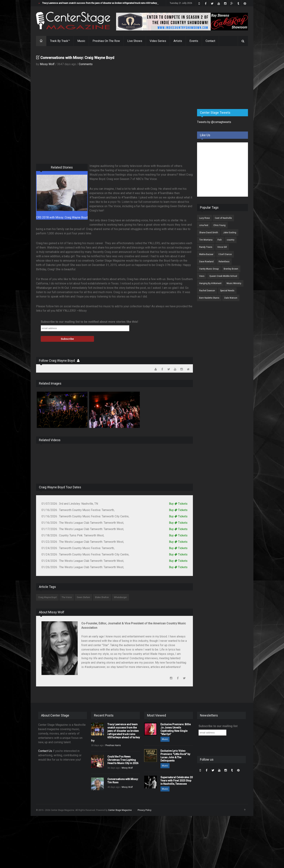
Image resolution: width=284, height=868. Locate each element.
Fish (220, 240)
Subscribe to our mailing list (218, 726)
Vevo (202, 276)
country (231, 240)
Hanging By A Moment (210, 283)
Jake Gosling (230, 233)
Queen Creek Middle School (223, 276)
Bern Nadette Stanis (209, 298)
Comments (86, 64)
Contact (210, 41)
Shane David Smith (209, 233)
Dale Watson (231, 298)
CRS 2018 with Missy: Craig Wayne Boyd (62, 217)
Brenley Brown (231, 269)
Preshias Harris (113, 745)
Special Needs (227, 291)
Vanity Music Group (209, 269)
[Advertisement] (224, 78)
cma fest (204, 225)
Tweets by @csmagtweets (214, 122)
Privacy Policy (145, 810)
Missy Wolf (47, 64)
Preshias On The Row (106, 41)
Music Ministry (234, 283)
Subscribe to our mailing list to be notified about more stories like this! (89, 322)
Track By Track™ (60, 41)
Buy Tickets (178, 504)
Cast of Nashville (223, 218)
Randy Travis (206, 247)
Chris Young (219, 225)
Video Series (158, 41)
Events (194, 41)
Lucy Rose (204, 218)
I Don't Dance (225, 254)
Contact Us (45, 751)
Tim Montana (206, 240)
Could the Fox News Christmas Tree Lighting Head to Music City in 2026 (123, 760)
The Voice (67, 597)
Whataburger (120, 597)
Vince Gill (222, 247)
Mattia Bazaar (206, 254)
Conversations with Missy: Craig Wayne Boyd (77, 58)
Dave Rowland (206, 262)
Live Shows (135, 41)
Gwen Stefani (83, 597)
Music (81, 41)
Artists (178, 41)
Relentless (224, 262)
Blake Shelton (102, 597)
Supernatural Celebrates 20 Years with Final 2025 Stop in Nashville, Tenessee (177, 781)
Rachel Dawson (207, 291)
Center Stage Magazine (120, 810)
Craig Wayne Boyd (47, 597)
